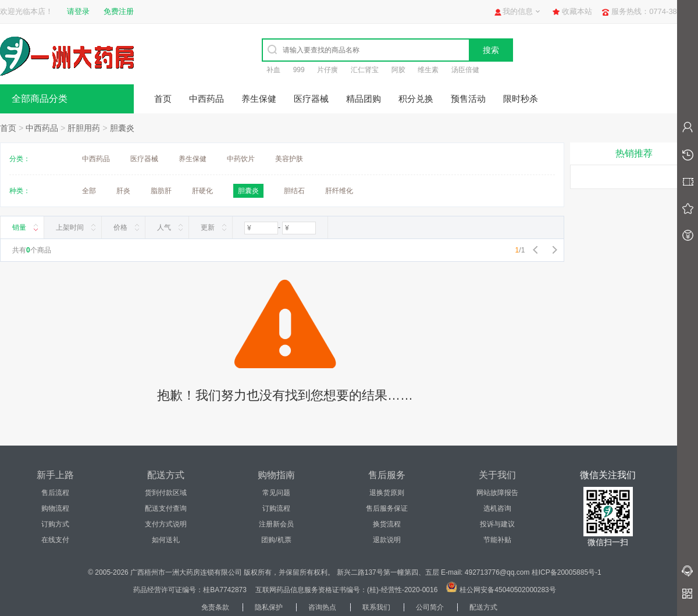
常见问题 (276, 493)
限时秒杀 (521, 99)
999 (299, 70)
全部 (89, 191)
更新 (208, 227)
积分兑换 (416, 99)
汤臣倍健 (465, 70)
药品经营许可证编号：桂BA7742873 (190, 590)
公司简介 (430, 607)
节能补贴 (497, 540)
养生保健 (259, 99)
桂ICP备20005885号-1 (567, 572)
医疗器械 (311, 99)
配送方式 (483, 607)
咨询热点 (322, 607)
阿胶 (398, 70)
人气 (164, 227)
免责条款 (215, 607)
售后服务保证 (387, 508)
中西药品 (206, 99)
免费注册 (119, 11)
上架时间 (70, 227)
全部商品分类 (40, 99)
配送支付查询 (166, 508)
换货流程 (387, 524)
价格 (120, 227)
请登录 (78, 11)
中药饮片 (241, 159)
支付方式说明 (166, 524)
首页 (163, 99)
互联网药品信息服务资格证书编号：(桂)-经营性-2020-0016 (346, 590)
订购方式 (55, 524)
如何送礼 (166, 540)
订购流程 (276, 508)
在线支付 (55, 540)
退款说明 (387, 540)
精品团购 (364, 99)
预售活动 (468, 99)
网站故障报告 (497, 493)
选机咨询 (497, 508)
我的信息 (518, 11)
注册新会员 (276, 524)
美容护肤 (289, 159)
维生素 (428, 70)
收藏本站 (577, 11)
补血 (273, 70)
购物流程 (55, 508)
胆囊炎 (122, 128)
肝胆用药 (84, 128)
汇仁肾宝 (365, 70)
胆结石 (294, 191)
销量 (19, 227)
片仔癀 (327, 70)
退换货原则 (387, 493)
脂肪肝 (161, 191)
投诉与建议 (497, 524)
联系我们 (376, 607)
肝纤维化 (339, 191)
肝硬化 (202, 191)
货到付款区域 (166, 493)
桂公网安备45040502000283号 (508, 590)
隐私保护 (269, 607)
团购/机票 (276, 540)
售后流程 (55, 493)
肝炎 (123, 191)
